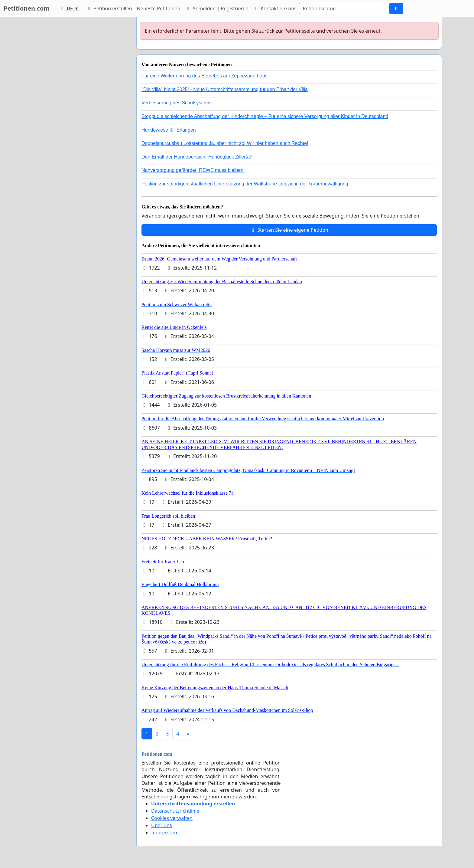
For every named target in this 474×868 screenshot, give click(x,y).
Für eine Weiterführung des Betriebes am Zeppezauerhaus (205, 76)
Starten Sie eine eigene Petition (289, 230)
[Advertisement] (77, 108)
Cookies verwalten (172, 818)
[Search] (344, 8)
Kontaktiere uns (275, 8)
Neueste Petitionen (159, 8)
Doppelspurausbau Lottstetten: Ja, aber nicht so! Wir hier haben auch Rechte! (225, 143)
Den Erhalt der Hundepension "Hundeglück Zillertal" (197, 157)
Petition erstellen (109, 8)
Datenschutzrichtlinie (175, 811)
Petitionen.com (27, 8)
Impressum (164, 833)
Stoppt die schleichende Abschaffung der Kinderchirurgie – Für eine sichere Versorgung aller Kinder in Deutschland (265, 116)
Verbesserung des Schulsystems (177, 103)
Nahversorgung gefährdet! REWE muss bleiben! (193, 170)
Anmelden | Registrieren (217, 8)
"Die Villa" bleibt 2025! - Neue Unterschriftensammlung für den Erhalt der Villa (225, 89)
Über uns (162, 825)
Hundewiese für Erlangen (169, 130)
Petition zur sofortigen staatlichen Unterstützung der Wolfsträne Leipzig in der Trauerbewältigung (245, 184)
